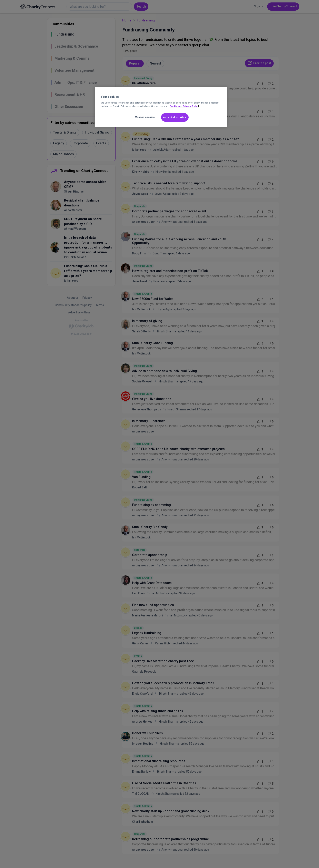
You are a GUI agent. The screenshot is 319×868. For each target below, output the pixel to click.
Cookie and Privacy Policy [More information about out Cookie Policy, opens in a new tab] (184, 106)
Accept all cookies (175, 117)
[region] (161, 107)
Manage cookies (145, 117)
